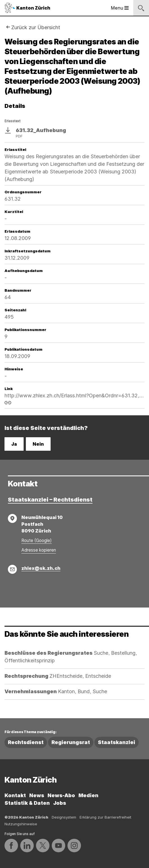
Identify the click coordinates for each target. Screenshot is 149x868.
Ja (14, 444)
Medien (88, 795)
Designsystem (64, 817)
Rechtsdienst (26, 742)
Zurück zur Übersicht (36, 27)
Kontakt (15, 795)
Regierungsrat (71, 742)
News (37, 795)
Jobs (60, 803)
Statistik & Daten (27, 803)
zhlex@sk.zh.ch (41, 568)
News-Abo (61, 795)
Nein (38, 444)
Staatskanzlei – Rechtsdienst (50, 500)
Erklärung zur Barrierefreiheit (105, 817)
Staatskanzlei (117, 742)
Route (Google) (37, 540)
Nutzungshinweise (21, 824)
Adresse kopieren (39, 550)
